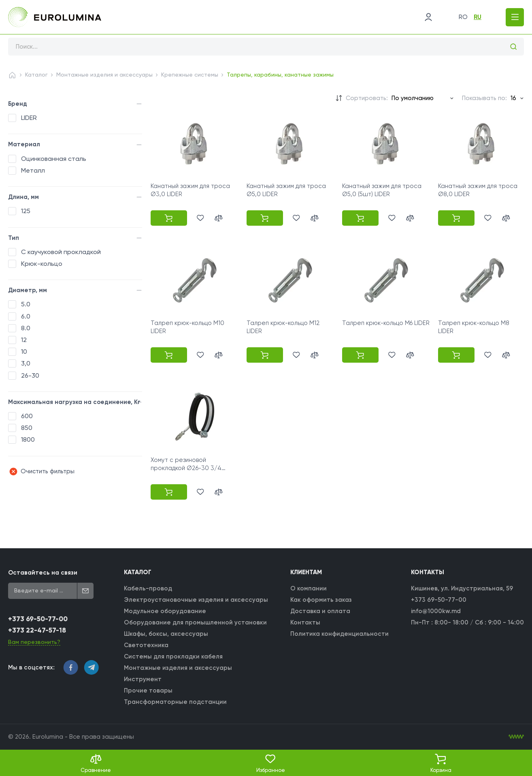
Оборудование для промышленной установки (195, 622)
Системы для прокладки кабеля (173, 656)
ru (478, 17)
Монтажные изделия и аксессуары (104, 75)
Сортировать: (367, 98)
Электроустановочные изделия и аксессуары (196, 600)
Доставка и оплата (320, 611)
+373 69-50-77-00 (38, 619)
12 (24, 340)
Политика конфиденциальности (339, 634)
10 (24, 352)
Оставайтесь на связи (43, 573)
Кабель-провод (148, 588)
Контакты (305, 622)
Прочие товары (148, 690)
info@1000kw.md (436, 611)
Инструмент (143, 679)
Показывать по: (484, 98)
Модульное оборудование (165, 611)
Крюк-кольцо (42, 264)
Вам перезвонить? (34, 642)
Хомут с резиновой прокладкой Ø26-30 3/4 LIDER (186, 468)
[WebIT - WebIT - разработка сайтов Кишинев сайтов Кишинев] (516, 737)
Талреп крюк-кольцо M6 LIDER (386, 323)
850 (27, 428)
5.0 (26, 304)
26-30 (30, 375)
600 (27, 416)
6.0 (26, 316)
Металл (33, 170)
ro (463, 17)
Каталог (36, 75)
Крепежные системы (190, 75)
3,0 (26, 363)
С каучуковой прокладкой (61, 252)
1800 (28, 439)
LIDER (29, 118)
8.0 (26, 328)
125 (26, 211)
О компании (309, 588)
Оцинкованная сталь (54, 159)
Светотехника (146, 645)
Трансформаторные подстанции (175, 702)
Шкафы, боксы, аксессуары (166, 634)
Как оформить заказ (321, 600)
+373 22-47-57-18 (37, 630)
